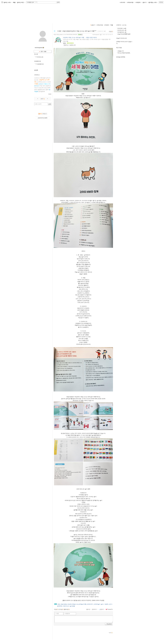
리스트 (36, 54)
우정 (41, 86)
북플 (14, 2)
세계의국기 (90, 604)
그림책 (41, 80)
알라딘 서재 (7, 2)
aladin (46, 118)
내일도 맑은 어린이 (91, 37)
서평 (36, 84)
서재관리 (138, 2)
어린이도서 (66, 606)
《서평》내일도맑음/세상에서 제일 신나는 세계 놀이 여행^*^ (76, 31)
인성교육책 (47, 88)
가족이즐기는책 (44, 78)
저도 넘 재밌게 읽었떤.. (124, 53)
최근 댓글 (119, 48)
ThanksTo (109, 609)
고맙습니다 (121, 51)
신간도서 (41, 84)
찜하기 (101, 609)
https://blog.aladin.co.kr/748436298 (46, 16)
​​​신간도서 (37, 78)
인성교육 (41, 88)
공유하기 (94, 609)
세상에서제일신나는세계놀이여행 (77, 604)
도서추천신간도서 (41, 82)
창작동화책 (42, 92)
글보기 (93, 25)
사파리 (49, 82)
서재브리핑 (131, 2)
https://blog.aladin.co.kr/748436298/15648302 (65, 35)
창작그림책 (45, 90)
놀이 (102, 604)
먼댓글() (61, 609)
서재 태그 (37, 75)
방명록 (36, 70)
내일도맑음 (64, 604)
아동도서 (46, 84)
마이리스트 (40, 57)
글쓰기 (145, 2)
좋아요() (67, 609)
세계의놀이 (97, 604)
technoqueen (96, 35)
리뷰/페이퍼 (38, 61)
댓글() (111, 31)
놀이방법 (72, 606)
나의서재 (123, 2)
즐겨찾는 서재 (153, 2)
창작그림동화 (38, 90)
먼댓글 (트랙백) (121, 57)
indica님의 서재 (42, 14)
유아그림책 (46, 86)
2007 (42, 99)
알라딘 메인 (21, 2)
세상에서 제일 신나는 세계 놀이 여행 (74, 37)
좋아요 (88, 609)
